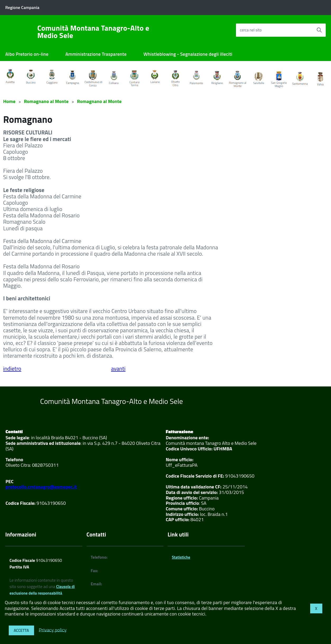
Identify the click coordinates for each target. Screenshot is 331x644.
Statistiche (181, 557)
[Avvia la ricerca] (319, 30)
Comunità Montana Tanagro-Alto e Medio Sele (93, 32)
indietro (12, 368)
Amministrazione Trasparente (96, 54)
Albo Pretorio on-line (27, 54)
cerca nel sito (251, 30)
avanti (118, 368)
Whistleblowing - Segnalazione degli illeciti (188, 54)
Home (9, 101)
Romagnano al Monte (46, 101)
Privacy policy (53, 630)
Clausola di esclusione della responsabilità (42, 590)
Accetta (21, 630)
